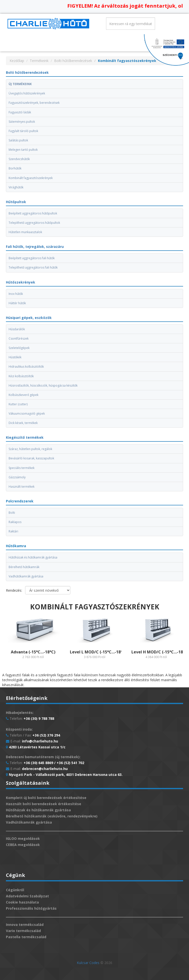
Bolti (12, 513)
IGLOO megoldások (23, 838)
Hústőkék (15, 357)
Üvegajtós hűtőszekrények (27, 93)
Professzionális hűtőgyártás (31, 908)
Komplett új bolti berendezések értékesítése (46, 798)
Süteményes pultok (22, 122)
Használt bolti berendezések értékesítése (44, 804)
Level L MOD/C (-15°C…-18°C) (98, 652)
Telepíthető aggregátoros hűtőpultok (34, 223)
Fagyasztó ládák (20, 112)
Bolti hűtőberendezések (73, 61)
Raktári (13, 531)
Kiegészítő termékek (25, 437)
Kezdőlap (17, 61)
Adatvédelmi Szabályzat (27, 896)
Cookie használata (22, 902)
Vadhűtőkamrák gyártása (26, 576)
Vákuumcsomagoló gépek (27, 414)
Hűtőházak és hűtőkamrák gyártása (33, 557)
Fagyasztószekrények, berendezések (34, 103)
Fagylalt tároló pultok (23, 131)
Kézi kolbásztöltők (21, 376)
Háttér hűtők (17, 303)
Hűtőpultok (16, 202)
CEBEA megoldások (23, 845)
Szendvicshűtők (19, 159)
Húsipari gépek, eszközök (29, 318)
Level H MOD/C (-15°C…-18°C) (160, 652)
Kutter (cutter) (18, 404)
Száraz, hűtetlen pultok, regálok (30, 449)
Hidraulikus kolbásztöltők (26, 367)
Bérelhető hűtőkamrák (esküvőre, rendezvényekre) (52, 816)
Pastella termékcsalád (26, 937)
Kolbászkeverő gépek (24, 395)
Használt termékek (22, 487)
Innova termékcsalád (25, 925)
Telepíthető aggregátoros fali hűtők (33, 267)
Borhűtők (15, 168)
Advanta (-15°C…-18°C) (33, 652)
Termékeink (39, 61)
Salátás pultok (18, 140)
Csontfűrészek (19, 339)
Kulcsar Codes (88, 963)
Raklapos (15, 522)
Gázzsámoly (17, 477)
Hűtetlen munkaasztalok (25, 232)
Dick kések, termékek (23, 423)
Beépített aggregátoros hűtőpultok (33, 213)
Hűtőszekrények (21, 282)
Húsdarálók (17, 329)
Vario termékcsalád (23, 931)
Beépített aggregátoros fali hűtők (32, 258)
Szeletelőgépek (19, 348)
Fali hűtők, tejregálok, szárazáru (35, 247)
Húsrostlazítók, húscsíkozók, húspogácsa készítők (43, 385)
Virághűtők (16, 187)
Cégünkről (15, 890)
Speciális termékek (22, 468)
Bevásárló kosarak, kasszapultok (31, 458)
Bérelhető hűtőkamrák (24, 567)
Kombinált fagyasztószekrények (31, 178)
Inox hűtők (16, 294)
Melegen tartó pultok (23, 150)
